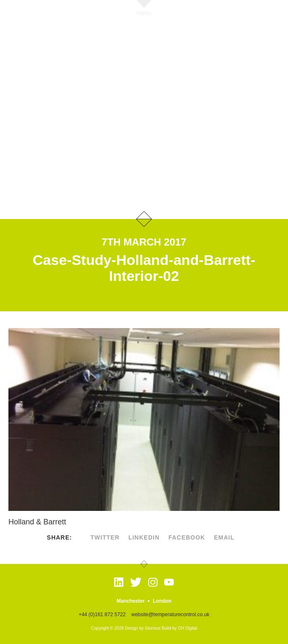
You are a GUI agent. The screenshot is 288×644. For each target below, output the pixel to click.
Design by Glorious (143, 628)
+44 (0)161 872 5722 (102, 615)
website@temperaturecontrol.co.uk (171, 615)
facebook (187, 537)
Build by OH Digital (179, 628)
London (162, 601)
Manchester (131, 601)
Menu (144, 13)
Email (224, 537)
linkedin (144, 537)
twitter (105, 537)
